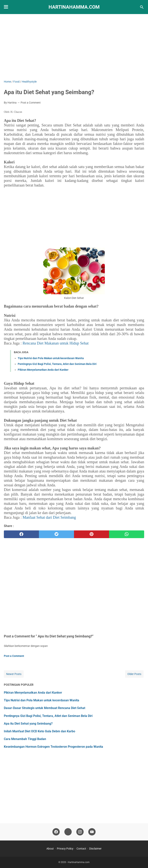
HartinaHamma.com (74, 7)
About (50, 849)
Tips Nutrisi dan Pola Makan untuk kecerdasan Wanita (51, 358)
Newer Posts (14, 674)
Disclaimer (95, 849)
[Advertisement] (74, 47)
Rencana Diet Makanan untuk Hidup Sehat (56, 343)
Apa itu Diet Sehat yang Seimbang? (28, 724)
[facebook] (21, 534)
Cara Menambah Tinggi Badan (25, 739)
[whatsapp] (127, 534)
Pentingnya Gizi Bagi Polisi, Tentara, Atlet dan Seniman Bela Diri (57, 364)
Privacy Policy (65, 849)
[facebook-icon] (56, 832)
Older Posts (134, 674)
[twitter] (56, 534)
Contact (81, 849)
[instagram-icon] (80, 832)
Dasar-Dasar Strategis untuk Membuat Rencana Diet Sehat (45, 708)
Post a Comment (31, 103)
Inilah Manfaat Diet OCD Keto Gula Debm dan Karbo (40, 731)
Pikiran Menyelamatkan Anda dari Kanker (43, 370)
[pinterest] (92, 534)
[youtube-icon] (92, 832)
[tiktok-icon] (68, 832)
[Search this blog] (142, 7)
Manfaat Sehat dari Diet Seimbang (49, 517)
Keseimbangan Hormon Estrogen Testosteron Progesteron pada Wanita (53, 747)
